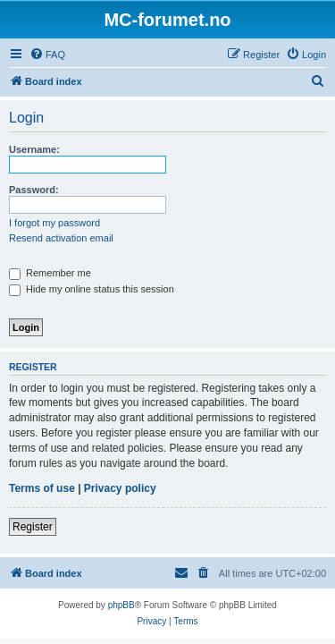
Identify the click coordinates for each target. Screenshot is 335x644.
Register (33, 527)
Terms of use (42, 488)
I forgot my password (54, 223)
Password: (34, 190)
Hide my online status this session (92, 289)
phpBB (121, 605)
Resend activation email (61, 238)
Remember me (50, 273)
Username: (34, 149)
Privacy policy (120, 488)
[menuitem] (47, 55)
